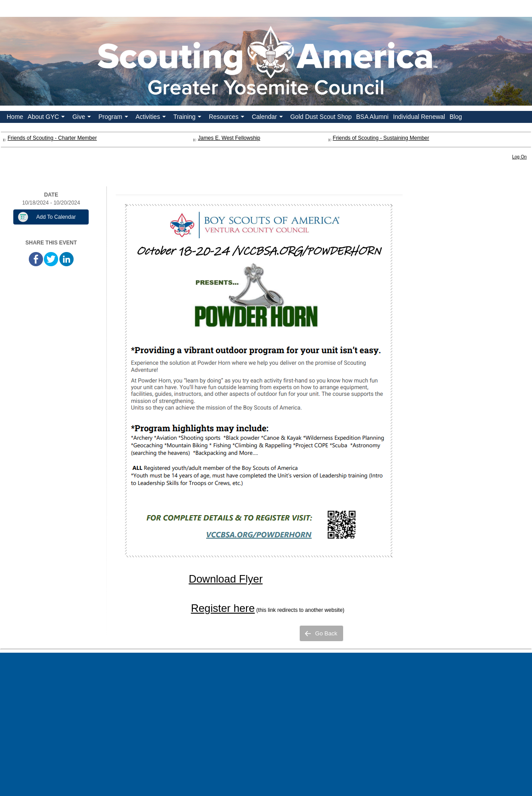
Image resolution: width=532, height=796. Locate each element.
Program (114, 118)
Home (15, 117)
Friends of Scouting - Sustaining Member (381, 138)
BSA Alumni (372, 117)
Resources (227, 118)
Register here (223, 608)
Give (82, 118)
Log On (519, 157)
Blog (456, 117)
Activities (152, 118)
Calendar (268, 118)
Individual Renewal (419, 117)
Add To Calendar (56, 217)
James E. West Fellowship (229, 138)
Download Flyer (226, 579)
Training (188, 118)
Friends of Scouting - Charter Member (52, 138)
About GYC (47, 118)
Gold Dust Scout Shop (321, 117)
